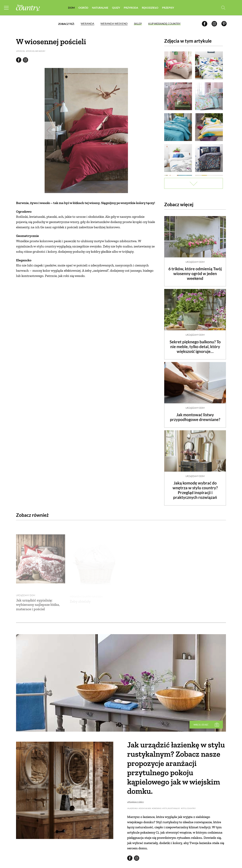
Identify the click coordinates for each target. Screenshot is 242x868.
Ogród (83, 8)
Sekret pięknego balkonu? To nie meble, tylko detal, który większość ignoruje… (195, 344)
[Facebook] (205, 24)
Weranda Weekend (114, 24)
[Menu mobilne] (7, 8)
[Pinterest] (224, 24)
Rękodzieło (150, 8)
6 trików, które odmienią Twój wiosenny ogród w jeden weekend (195, 271)
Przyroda (131, 8)
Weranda (87, 24)
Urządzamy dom (195, 259)
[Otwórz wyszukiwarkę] (223, 8)
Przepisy (168, 8)
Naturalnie (100, 8)
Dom (71, 8)
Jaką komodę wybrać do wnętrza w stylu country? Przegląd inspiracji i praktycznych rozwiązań (195, 488)
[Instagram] (214, 24)
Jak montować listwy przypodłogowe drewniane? (195, 414)
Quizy (116, 8)
